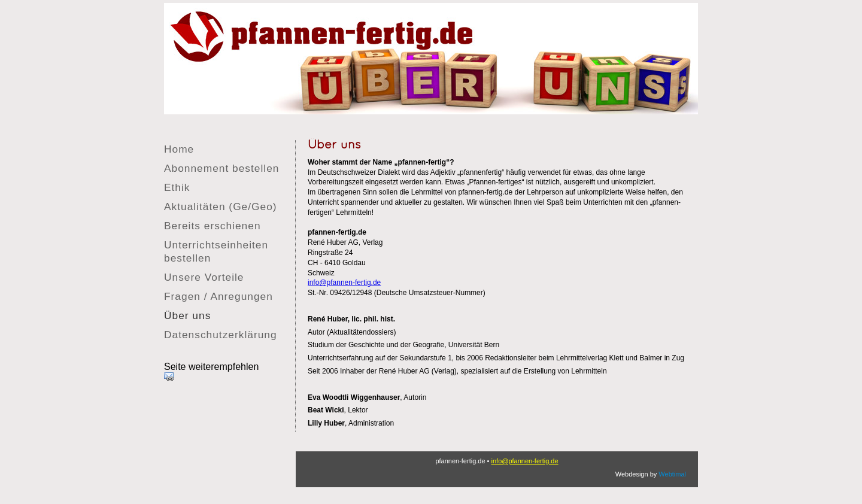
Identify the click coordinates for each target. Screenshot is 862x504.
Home (179, 149)
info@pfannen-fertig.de (344, 283)
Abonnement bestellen (221, 168)
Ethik (177, 187)
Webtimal (672, 474)
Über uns (187, 315)
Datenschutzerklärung (221, 335)
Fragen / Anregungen (218, 296)
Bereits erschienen (213, 226)
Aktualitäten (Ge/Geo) (221, 207)
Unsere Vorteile (204, 277)
